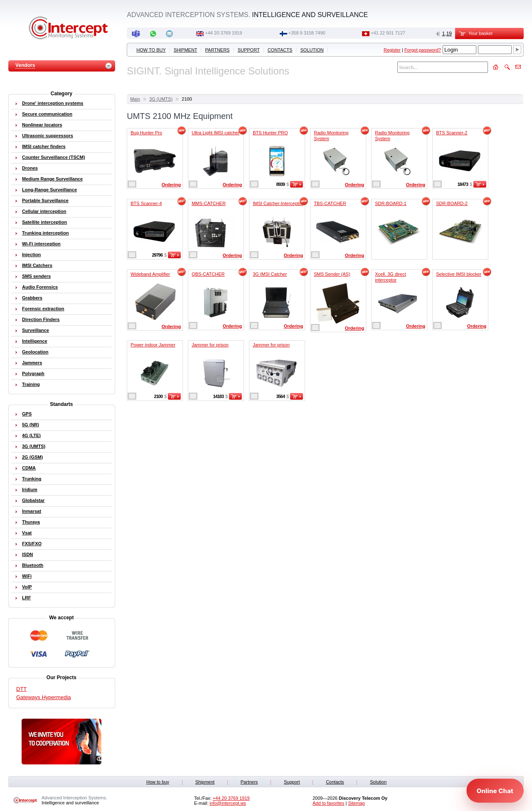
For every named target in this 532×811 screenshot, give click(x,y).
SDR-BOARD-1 (391, 203)
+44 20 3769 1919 (223, 33)
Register (392, 50)
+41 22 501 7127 (388, 33)
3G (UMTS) (161, 99)
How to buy (151, 50)
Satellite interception (44, 222)
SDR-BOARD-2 (452, 203)
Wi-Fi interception (41, 244)
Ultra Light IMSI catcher (216, 133)
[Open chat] (495, 791)
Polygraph (33, 373)
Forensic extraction (43, 309)
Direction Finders (41, 319)
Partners (218, 50)
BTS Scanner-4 (146, 203)
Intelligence (35, 341)
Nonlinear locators (42, 125)
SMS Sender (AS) (332, 274)
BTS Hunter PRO (270, 133)
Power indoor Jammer (153, 345)
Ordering (171, 185)
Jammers (32, 363)
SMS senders (36, 276)
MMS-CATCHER (209, 203)
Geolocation (35, 352)
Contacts (280, 50)
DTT (21, 689)
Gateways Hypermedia (44, 697)
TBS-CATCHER (330, 203)
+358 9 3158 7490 (307, 33)
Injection (31, 255)
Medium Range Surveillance (52, 179)
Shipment (186, 50)
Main (135, 99)
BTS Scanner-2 (452, 133)
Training (31, 384)
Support (249, 50)
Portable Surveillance (45, 200)
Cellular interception (44, 211)
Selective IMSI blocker (459, 274)
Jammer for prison (210, 345)
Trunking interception (45, 233)
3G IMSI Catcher (270, 274)
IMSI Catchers (37, 265)
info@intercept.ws (228, 803)
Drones (30, 168)
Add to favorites (328, 803)
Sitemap (356, 803)
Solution (312, 50)
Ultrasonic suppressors (48, 136)
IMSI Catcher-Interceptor (278, 203)
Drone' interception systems (53, 103)
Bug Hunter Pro (146, 133)
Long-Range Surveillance (49, 190)
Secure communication (47, 114)
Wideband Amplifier (150, 274)
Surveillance (36, 330)
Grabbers (32, 298)
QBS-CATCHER (208, 274)
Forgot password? (423, 50)
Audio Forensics (40, 287)
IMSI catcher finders (44, 146)
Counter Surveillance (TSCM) (54, 157)
